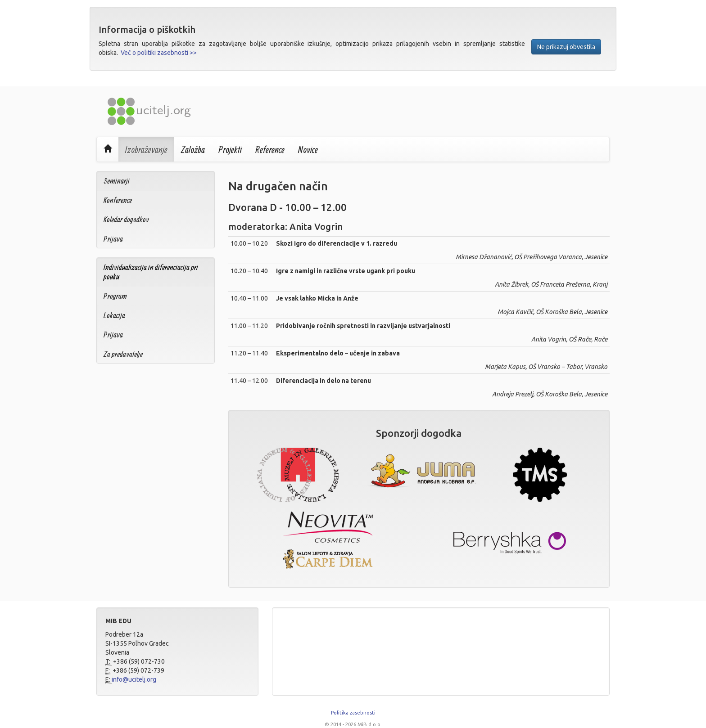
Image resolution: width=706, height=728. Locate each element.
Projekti (230, 149)
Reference (270, 149)
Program (115, 296)
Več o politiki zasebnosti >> (159, 53)
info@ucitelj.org (134, 679)
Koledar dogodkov (126, 219)
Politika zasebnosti (353, 713)
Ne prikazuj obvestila (566, 47)
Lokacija (114, 315)
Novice (308, 149)
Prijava (113, 239)
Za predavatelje (123, 354)
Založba (193, 149)
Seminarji (117, 181)
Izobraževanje (146, 149)
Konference (118, 200)
